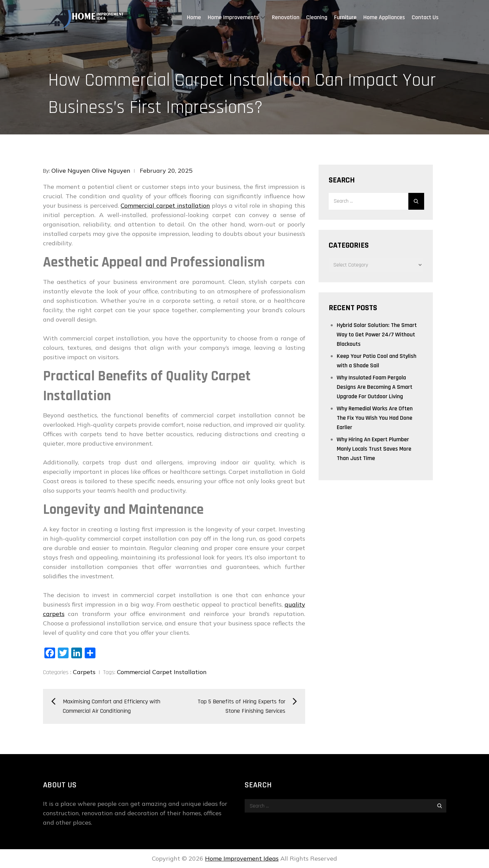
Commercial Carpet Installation (162, 672)
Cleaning (317, 17)
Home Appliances (384, 17)
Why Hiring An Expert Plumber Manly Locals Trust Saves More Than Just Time (374, 449)
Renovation (286, 17)
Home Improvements (236, 17)
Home (194, 17)
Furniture (345, 17)
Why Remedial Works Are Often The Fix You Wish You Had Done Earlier (375, 418)
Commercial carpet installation (165, 205)
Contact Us (425, 17)
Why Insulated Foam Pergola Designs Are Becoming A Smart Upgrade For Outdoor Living (375, 387)
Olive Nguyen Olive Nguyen (91, 171)
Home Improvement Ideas (242, 858)
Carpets (84, 672)
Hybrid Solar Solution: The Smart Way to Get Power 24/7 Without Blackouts (377, 335)
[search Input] (376, 201)
